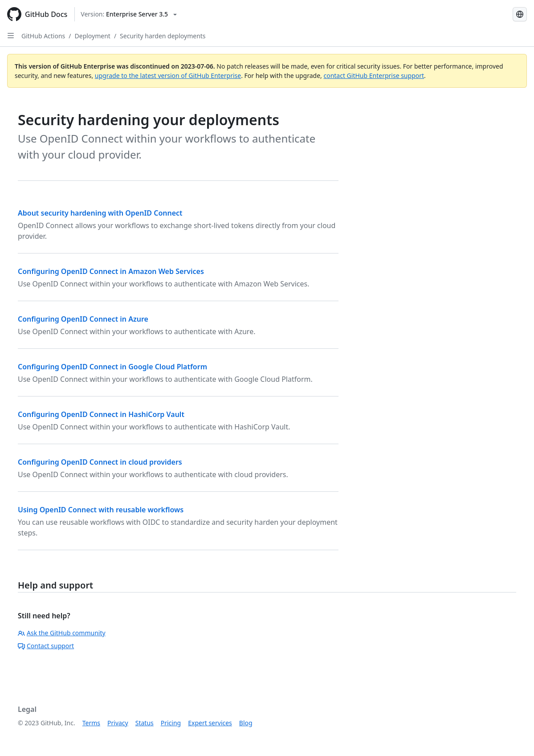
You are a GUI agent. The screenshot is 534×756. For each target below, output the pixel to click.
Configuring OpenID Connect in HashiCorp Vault (101, 414)
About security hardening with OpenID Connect (100, 213)
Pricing (171, 723)
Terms (91, 723)
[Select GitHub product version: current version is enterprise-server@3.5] (129, 14)
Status (145, 723)
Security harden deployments (163, 36)
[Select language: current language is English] (520, 14)
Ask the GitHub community (62, 633)
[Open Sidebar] (11, 36)
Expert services (210, 723)
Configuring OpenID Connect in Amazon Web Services (111, 271)
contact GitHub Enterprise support (374, 76)
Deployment (93, 36)
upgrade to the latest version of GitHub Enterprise (168, 76)
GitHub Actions (43, 36)
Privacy (118, 723)
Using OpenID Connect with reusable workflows (101, 510)
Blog (246, 723)
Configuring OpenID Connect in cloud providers (100, 462)
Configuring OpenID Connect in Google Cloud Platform (112, 367)
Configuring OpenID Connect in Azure (83, 319)
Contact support (46, 646)
